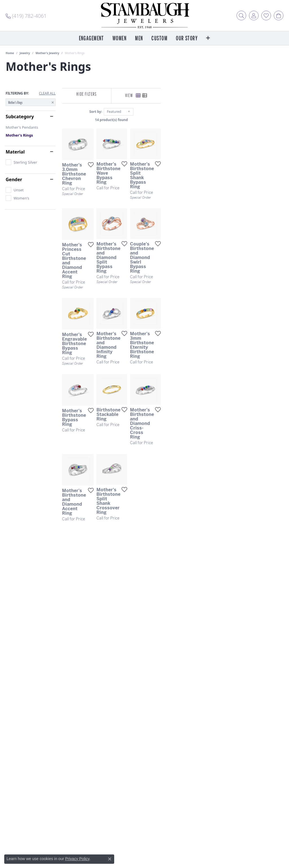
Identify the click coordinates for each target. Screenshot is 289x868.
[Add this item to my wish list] (129, 205)
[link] (26, 16)
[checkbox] (21, 162)
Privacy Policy (77, 859)
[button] (241, 16)
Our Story (187, 39)
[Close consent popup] (110, 859)
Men (139, 39)
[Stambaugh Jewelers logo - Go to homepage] (145, 16)
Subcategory (20, 117)
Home (10, 53)
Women (120, 39)
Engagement (91, 39)
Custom (159, 39)
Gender (14, 179)
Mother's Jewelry (47, 53)
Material (15, 152)
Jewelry (25, 53)
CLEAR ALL (47, 93)
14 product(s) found (173, 120)
